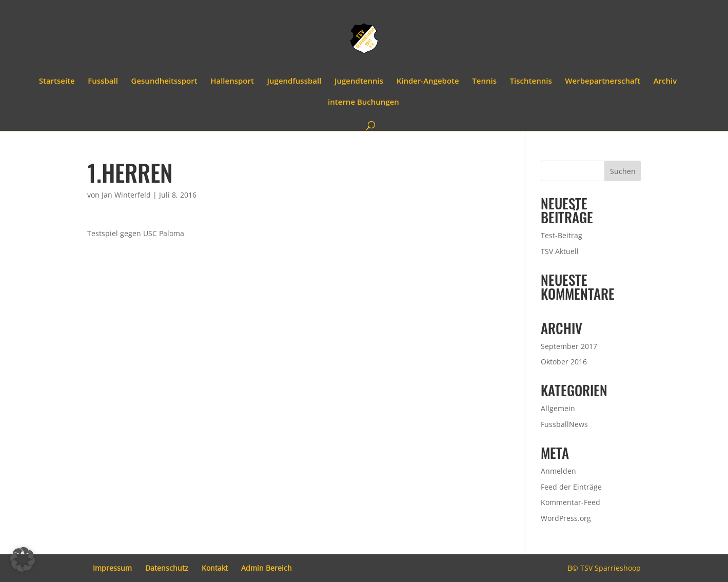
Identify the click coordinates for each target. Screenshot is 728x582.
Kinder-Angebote (428, 81)
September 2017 (569, 346)
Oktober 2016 (564, 362)
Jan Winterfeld (126, 195)
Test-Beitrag (562, 235)
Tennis (484, 81)
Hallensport (232, 81)
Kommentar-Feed (570, 502)
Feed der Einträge (571, 487)
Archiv (665, 81)
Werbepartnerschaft (603, 81)
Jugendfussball (294, 81)
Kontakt (215, 568)
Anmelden (558, 471)
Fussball (103, 81)
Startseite (57, 81)
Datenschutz (167, 568)
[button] (23, 559)
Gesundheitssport (164, 81)
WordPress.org (566, 518)
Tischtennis (531, 81)
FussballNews (564, 424)
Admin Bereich (267, 568)
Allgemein (558, 408)
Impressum (112, 568)
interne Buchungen (363, 102)
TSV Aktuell (560, 251)
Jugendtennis (359, 81)
